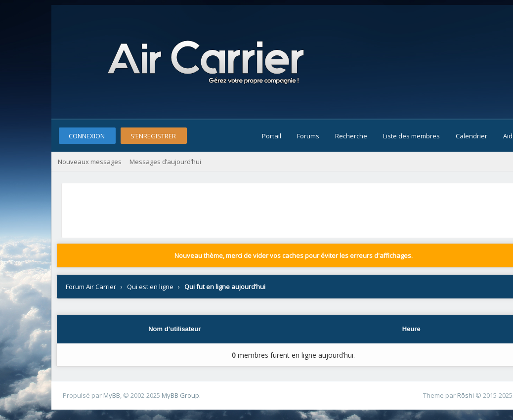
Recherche (351, 136)
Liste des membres (411, 136)
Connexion (87, 136)
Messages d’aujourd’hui (165, 162)
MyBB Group (180, 395)
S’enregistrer (153, 136)
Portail (272, 136)
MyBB (112, 395)
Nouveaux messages (90, 162)
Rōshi (466, 395)
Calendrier (471, 136)
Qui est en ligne (150, 287)
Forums (308, 136)
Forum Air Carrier (91, 287)
